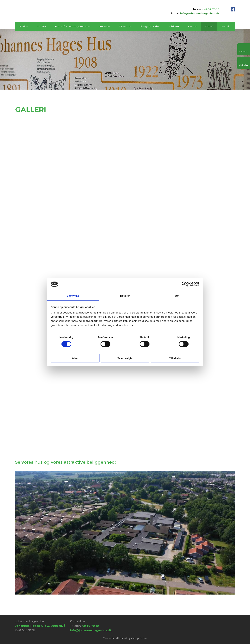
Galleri (209, 26)
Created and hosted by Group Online (125, 638)
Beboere (105, 26)
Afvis (75, 358)
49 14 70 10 (212, 9)
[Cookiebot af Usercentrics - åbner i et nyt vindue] (184, 284)
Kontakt (226, 26)
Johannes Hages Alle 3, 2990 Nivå (40, 626)
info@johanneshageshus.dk (200, 13)
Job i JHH (174, 26)
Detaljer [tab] (125, 296)
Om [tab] (177, 296)
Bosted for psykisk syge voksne (73, 26)
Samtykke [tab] (73, 296)
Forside (24, 26)
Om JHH (42, 26)
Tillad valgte (125, 358)
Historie (192, 26)
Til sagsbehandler (150, 26)
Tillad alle (175, 358)
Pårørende (125, 26)
